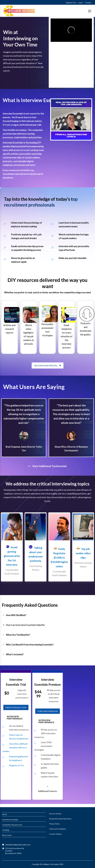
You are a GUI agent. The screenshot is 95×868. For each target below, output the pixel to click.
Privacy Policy (54, 824)
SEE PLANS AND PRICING (48, 365)
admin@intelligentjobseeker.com (18, 845)
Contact (88, 3)
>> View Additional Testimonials (47, 466)
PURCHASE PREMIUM (48, 711)
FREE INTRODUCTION (16, 707)
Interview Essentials (10, 820)
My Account (7, 835)
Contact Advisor (55, 834)
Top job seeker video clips (83, 553)
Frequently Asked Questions (60, 819)
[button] (47, 789)
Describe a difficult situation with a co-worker (15, 747)
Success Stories (55, 814)
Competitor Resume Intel (12, 825)
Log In (81, 3)
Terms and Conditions (58, 829)
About (5, 814)
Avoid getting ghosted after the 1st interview (12, 556)
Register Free (71, 3)
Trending (6, 830)
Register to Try (16, 765)
